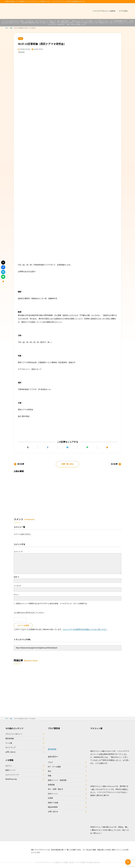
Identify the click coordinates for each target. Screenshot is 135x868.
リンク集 (9, 743)
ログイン (9, 766)
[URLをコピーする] (107, 447)
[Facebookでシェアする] (48, 447)
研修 (21, 39)
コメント (18, 552)
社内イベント (53, 794)
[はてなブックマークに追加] (67, 447)
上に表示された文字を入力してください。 (30, 613)
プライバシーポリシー (14, 734)
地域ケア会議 (53, 803)
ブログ (50, 762)
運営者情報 (10, 739)
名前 (16, 577)
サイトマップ (10, 747)
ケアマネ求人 (123, 11)
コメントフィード (12, 775)
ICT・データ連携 (54, 767)
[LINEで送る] (87, 447)
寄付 (50, 771)
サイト (16, 595)
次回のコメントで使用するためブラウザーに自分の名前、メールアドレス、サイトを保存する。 (52, 604)
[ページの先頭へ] (128, 862)
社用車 (50, 798)
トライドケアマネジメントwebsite (104, 11)
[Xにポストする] (28, 447)
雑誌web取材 (53, 807)
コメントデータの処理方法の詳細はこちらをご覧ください (85, 629)
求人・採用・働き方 (55, 789)
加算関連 (51, 785)
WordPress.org (11, 779)
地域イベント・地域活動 (57, 780)
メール (17, 586)
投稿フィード (10, 770)
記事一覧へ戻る (67, 464)
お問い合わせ (10, 752)
